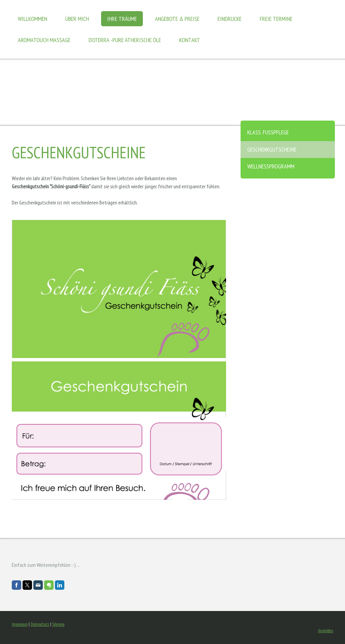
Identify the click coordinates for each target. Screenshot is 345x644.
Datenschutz (40, 624)
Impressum (20, 624)
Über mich (77, 19)
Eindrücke (230, 19)
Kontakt (190, 40)
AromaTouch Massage (44, 40)
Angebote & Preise (177, 19)
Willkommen (33, 19)
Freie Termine (276, 19)
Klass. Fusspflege (268, 132)
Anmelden (326, 631)
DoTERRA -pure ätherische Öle (125, 40)
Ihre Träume (122, 19)
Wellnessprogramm (271, 166)
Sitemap (58, 624)
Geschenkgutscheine (272, 149)
